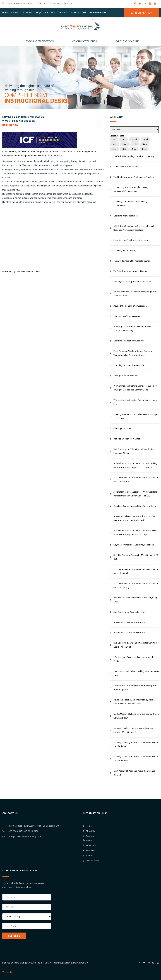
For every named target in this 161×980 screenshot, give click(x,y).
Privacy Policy (91, 861)
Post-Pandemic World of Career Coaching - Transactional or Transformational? (134, 353)
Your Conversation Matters (126, 167)
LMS (84, 13)
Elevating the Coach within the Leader (131, 240)
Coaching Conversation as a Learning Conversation (130, 203)
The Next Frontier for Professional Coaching (134, 177)
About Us (89, 831)
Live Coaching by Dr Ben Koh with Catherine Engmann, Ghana (134, 451)
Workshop (49, 13)
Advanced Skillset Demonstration (129, 622)
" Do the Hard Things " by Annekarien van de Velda (134, 659)
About (14, 13)
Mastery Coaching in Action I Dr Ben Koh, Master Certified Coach (136, 744)
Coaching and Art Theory (125, 251)
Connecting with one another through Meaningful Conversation (131, 189)
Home (5, 13)
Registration (142, 13)
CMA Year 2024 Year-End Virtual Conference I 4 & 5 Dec (136, 773)
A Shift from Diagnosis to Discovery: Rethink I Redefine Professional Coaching (134, 228)
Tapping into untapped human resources (132, 282)
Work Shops (90, 845)
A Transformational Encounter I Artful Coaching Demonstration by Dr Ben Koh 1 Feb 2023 (135, 494)
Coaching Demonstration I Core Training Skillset (135, 506)
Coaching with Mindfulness (126, 216)
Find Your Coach (98, 13)
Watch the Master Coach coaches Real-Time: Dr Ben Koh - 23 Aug (136, 586)
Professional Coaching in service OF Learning (134, 156)
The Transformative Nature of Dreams (131, 271)
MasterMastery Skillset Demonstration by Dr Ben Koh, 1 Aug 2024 (136, 716)
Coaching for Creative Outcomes (129, 341)
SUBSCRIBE (14, 936)
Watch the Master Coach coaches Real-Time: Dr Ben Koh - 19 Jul (136, 571)
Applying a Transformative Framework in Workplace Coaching (132, 329)
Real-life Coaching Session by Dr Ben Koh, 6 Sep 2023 (135, 600)
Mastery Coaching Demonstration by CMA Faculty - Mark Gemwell (133, 730)
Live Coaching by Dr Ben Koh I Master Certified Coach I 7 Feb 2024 (135, 645)
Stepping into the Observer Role (129, 365)
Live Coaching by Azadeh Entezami (130, 612)
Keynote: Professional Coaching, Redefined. (134, 545)
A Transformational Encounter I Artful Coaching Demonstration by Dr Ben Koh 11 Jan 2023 (135, 465)
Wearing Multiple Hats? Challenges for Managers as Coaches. (136, 416)
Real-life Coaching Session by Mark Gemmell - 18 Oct (136, 557)
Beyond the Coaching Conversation (130, 306)
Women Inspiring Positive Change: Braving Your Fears (135, 402)
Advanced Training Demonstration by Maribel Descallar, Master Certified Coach (135, 518)
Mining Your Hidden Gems (126, 376)
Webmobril (8, 972)
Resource (63, 13)
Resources (89, 851)
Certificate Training (31, 13)
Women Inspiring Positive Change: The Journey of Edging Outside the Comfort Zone (135, 388)
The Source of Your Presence (127, 316)
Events (74, 13)
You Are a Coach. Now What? (127, 439)
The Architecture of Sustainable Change (132, 261)
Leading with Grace (123, 429)
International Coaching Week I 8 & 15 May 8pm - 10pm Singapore (136, 687)
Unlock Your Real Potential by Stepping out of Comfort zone (135, 294)
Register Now (10, 125)
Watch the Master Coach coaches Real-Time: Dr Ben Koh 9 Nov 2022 (136, 480)
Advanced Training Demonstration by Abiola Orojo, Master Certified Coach (134, 702)
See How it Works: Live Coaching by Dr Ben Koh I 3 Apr (136, 673)
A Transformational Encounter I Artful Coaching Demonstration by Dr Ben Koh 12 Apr (135, 533)
